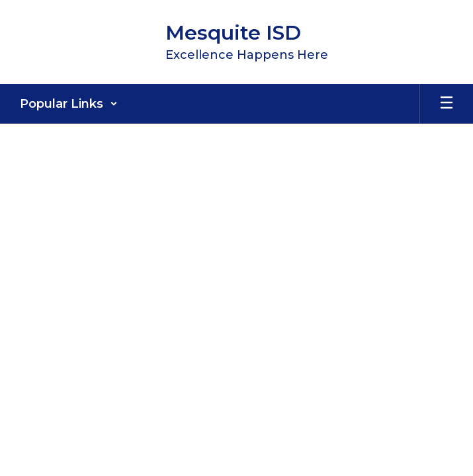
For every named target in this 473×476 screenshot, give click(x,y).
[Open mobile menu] (447, 104)
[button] (69, 104)
